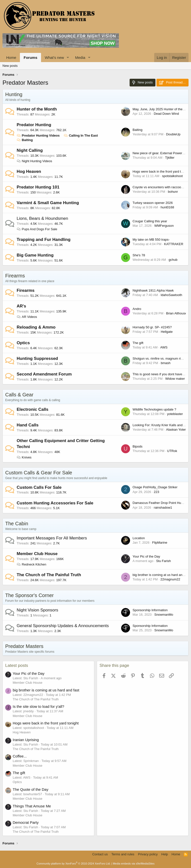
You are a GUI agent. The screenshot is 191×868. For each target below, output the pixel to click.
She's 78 (139, 255)
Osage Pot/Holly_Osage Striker (155, 487)
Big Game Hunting (35, 255)
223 (156, 492)
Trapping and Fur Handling (44, 240)
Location (139, 538)
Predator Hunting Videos (38, 135)
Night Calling (30, 150)
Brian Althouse (177, 313)
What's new (54, 57)
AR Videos (27, 317)
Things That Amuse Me (32, 806)
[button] (68, 57)
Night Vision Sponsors (37, 610)
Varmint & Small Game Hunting (48, 203)
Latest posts (17, 665)
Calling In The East (81, 135)
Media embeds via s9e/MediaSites (134, 864)
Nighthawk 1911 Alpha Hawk (153, 290)
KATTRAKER (174, 244)
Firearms (15, 276)
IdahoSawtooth (171, 295)
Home (11, 57)
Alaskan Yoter (176, 430)
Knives (24, 457)
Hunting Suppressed (37, 359)
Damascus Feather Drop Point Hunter (160, 503)
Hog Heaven (29, 171)
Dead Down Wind (166, 114)
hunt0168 (167, 207)
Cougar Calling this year (150, 221)
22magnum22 (170, 579)
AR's (21, 306)
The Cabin (17, 524)
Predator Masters (24, 646)
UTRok (172, 451)
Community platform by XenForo (74, 864)
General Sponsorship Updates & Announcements (63, 626)
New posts (10, 66)
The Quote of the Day (30, 789)
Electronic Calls (33, 409)
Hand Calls (28, 425)
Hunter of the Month (37, 109)
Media (80, 57)
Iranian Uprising (26, 740)
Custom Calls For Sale (39, 487)
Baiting (25, 140)
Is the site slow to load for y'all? (38, 706)
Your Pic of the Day (146, 556)
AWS (164, 347)
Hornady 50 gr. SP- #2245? (152, 327)
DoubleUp (173, 134)
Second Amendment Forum (44, 374)
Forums (30, 57)
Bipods (138, 446)
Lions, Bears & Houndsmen (42, 218)
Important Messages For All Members (52, 538)
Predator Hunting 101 (38, 187)
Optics (23, 343)
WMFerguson (164, 226)
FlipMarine (160, 543)
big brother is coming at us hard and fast (161, 575)
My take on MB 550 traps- (151, 240)
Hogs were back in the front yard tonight (161, 171)
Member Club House (37, 554)
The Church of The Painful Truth (49, 575)
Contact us (100, 854)
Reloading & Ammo (36, 327)
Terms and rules (123, 854)
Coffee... (20, 756)
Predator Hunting (34, 125)
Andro (137, 309)
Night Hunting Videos (34, 161)
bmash (166, 363)
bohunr (173, 192)
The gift (138, 343)
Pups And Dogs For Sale (37, 229)
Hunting (14, 94)
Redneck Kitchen (31, 564)
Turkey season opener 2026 (153, 203)
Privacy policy (148, 854)
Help (165, 854)
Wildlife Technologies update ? (154, 409)
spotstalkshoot (172, 176)
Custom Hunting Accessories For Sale (55, 503)
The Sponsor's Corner (29, 595)
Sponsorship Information (150, 610)
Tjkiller (170, 158)
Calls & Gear (19, 395)
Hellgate (167, 332)
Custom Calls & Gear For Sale (39, 473)
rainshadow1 (163, 508)
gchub (173, 260)
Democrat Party (26, 822)
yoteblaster (175, 414)
